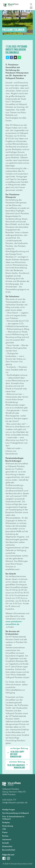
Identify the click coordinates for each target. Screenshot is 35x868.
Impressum (7, 839)
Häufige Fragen (9, 810)
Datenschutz (7, 847)
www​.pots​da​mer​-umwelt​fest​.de (14, 623)
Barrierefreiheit (9, 850)
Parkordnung (8, 826)
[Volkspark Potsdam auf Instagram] (8, 858)
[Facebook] (11, 57)
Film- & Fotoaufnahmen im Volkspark (13, 818)
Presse (5, 833)
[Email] (15, 57)
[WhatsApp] (19, 57)
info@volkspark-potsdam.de (15, 803)
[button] (31, 8)
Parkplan (6, 823)
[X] (7, 57)
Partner (5, 836)
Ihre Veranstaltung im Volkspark (16, 813)
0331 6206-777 (9, 800)
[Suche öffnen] (31, 4)
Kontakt (6, 843)
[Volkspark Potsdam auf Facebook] (4, 858)
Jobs (4, 829)
